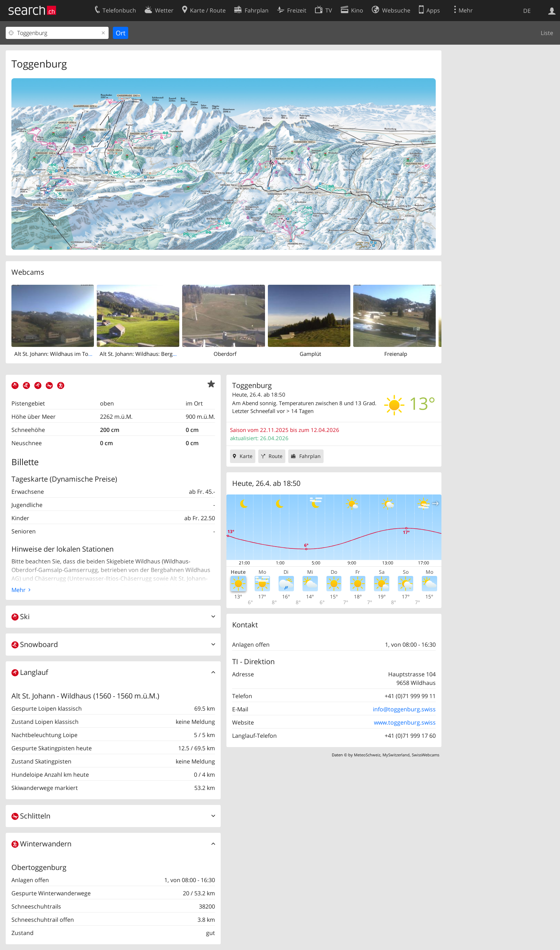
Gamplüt (310, 354)
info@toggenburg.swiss (404, 709)
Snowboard (35, 644)
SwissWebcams (426, 755)
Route (276, 456)
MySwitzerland (396, 755)
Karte (246, 456)
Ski (21, 616)
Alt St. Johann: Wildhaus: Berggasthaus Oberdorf (159, 354)
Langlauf (30, 672)
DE (527, 11)
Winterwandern (41, 844)
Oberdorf (225, 354)
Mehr (19, 590)
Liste (547, 33)
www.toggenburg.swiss (405, 722)
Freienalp (396, 354)
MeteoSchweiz (367, 755)
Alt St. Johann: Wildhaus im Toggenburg (63, 354)
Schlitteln (31, 816)
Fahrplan (310, 456)
